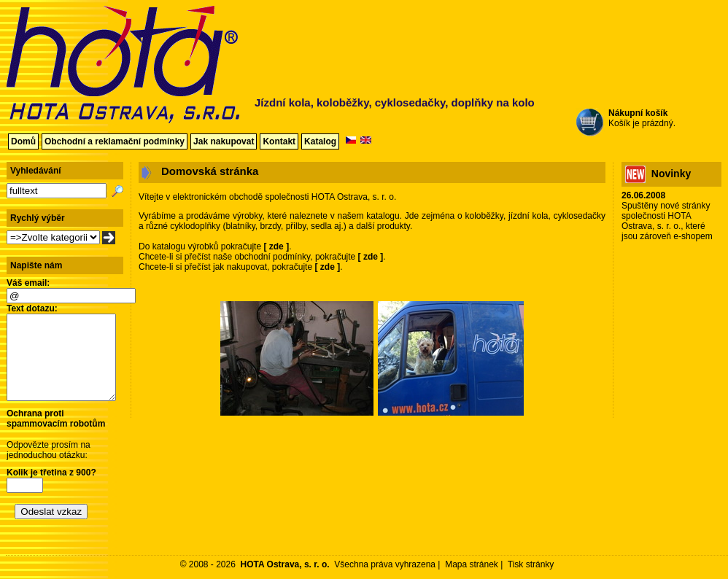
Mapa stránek (472, 564)
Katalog (320, 141)
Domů (23, 141)
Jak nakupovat (224, 141)
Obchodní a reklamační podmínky (115, 141)
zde (276, 246)
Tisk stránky (531, 564)
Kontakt (279, 141)
